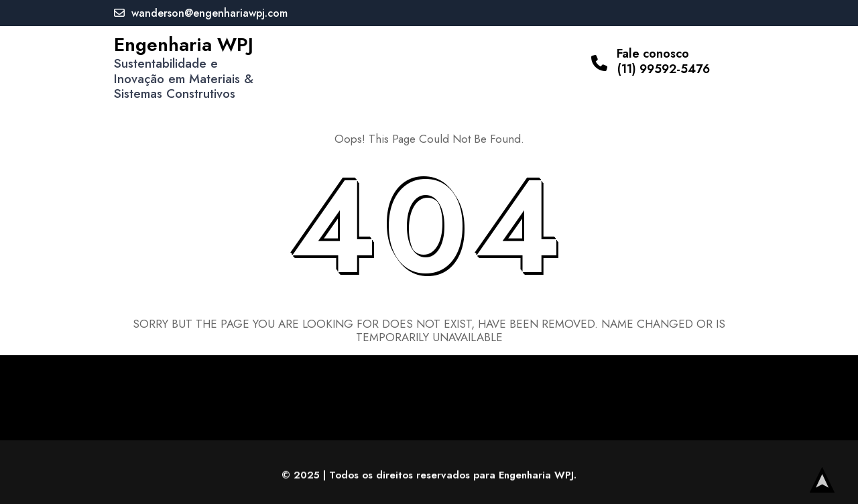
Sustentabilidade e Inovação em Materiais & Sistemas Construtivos (184, 79)
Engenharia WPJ (184, 45)
